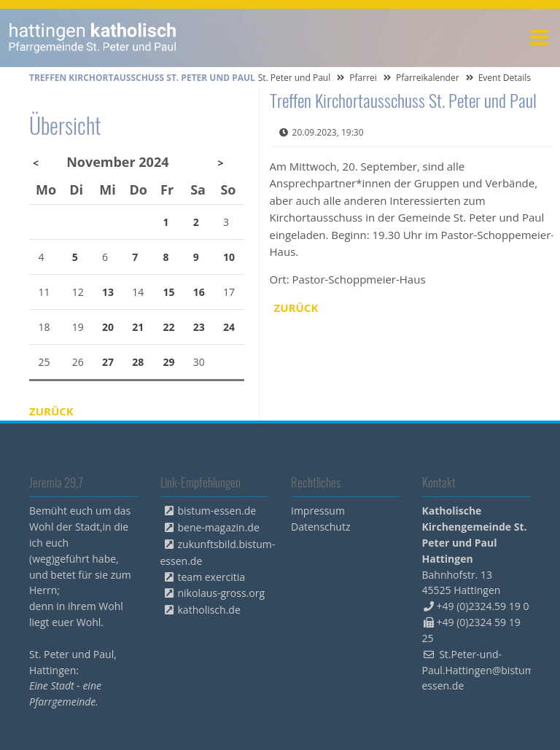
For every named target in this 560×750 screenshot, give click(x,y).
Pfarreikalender (428, 78)
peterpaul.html (93, 38)
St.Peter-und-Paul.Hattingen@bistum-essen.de (480, 670)
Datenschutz (320, 527)
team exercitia (212, 577)
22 (169, 327)
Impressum (318, 511)
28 (138, 362)
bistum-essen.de (217, 511)
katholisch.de (209, 610)
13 (108, 292)
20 (108, 327)
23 (199, 327)
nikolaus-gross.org (222, 593)
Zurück (296, 308)
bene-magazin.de (219, 527)
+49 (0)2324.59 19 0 (483, 606)
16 (199, 292)
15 (169, 292)
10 (229, 257)
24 (229, 327)
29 (169, 362)
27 (108, 362)
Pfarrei (363, 78)
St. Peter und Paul (295, 78)
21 (138, 327)
